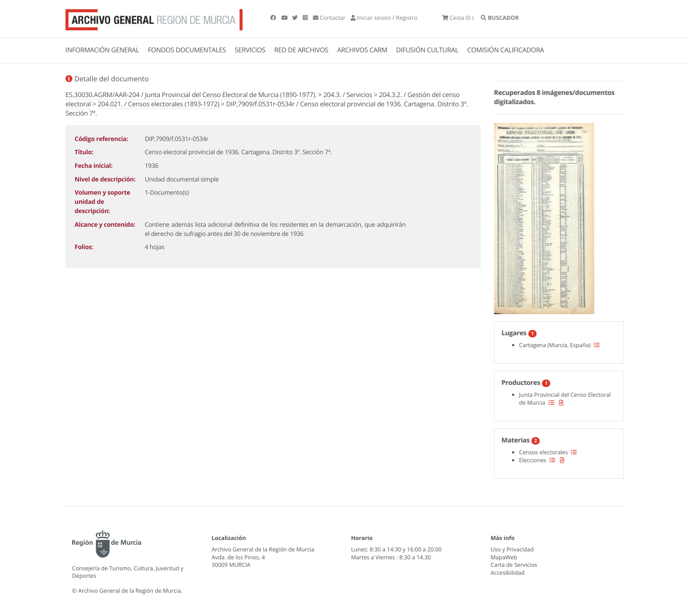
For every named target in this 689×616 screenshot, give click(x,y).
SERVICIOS (250, 50)
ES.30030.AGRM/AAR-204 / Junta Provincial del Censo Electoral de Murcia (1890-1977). (191, 95)
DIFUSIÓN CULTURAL (427, 50)
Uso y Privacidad (512, 549)
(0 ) (458, 18)
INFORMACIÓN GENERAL (102, 50)
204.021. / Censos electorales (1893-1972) (158, 104)
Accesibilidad (508, 573)
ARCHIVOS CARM (362, 50)
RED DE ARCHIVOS (301, 50)
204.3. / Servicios (348, 95)
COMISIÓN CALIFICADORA (506, 50)
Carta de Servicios (514, 565)
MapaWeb (504, 557)
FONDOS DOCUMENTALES (187, 50)
